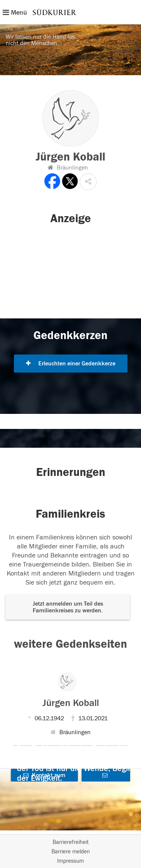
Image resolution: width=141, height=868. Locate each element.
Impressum (70, 861)
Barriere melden (71, 852)
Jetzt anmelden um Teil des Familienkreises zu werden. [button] (68, 607)
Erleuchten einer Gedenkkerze (71, 364)
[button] (88, 182)
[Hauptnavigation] (70, 12)
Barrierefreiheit (71, 842)
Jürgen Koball (71, 703)
